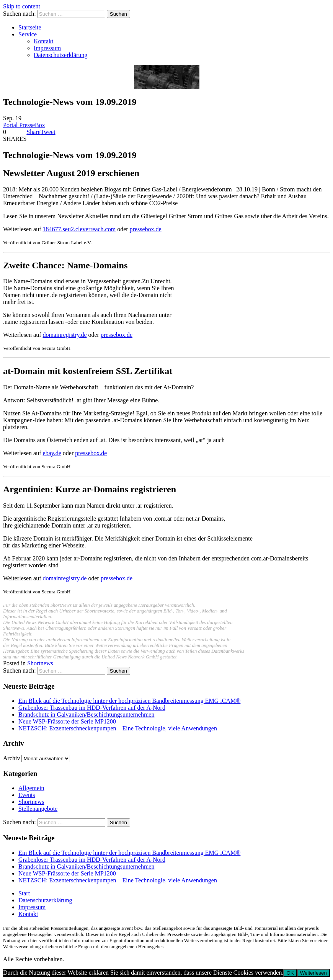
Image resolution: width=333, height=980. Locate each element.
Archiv (11, 758)
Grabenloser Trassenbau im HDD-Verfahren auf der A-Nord (92, 708)
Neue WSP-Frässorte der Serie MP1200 (67, 721)
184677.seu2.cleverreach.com (79, 229)
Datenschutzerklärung (60, 55)
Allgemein (31, 788)
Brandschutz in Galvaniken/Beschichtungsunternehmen (86, 715)
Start (24, 893)
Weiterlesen (313, 973)
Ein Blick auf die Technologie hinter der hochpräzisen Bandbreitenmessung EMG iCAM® (129, 701)
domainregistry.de (65, 335)
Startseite (30, 27)
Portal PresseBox (24, 125)
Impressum (47, 48)
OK (290, 973)
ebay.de (52, 453)
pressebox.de (146, 229)
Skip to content (22, 6)
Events (27, 795)
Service (28, 34)
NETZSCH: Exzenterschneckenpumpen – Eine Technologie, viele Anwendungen (118, 728)
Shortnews (40, 663)
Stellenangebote (38, 809)
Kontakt (44, 41)
